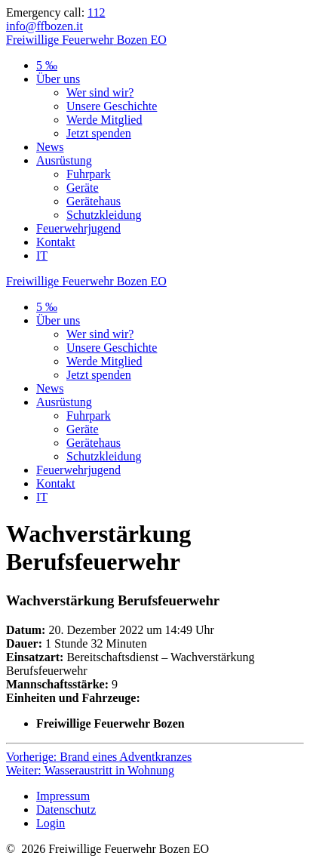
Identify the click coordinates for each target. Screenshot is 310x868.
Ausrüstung (64, 160)
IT (42, 255)
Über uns (58, 79)
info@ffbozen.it (45, 26)
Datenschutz (66, 810)
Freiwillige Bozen (86, 40)
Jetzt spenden (99, 133)
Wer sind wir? (100, 92)
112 (96, 12)
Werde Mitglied (104, 120)
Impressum (63, 796)
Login (51, 823)
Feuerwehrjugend (78, 228)
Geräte (83, 188)
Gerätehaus (94, 201)
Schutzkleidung (104, 215)
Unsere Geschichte (112, 106)
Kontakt (56, 242)
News (50, 147)
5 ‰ (47, 65)
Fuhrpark (89, 174)
